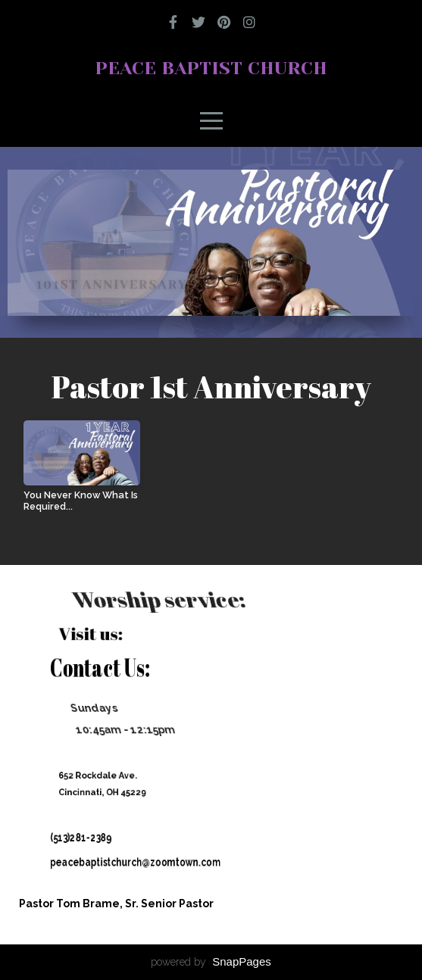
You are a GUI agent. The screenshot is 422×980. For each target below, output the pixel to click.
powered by (211, 962)
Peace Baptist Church (211, 68)
